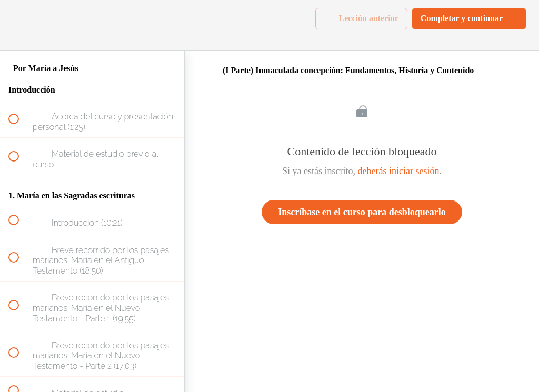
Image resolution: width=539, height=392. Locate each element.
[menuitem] (92, 25)
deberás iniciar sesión (399, 171)
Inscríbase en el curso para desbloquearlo (362, 212)
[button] (19, 25)
